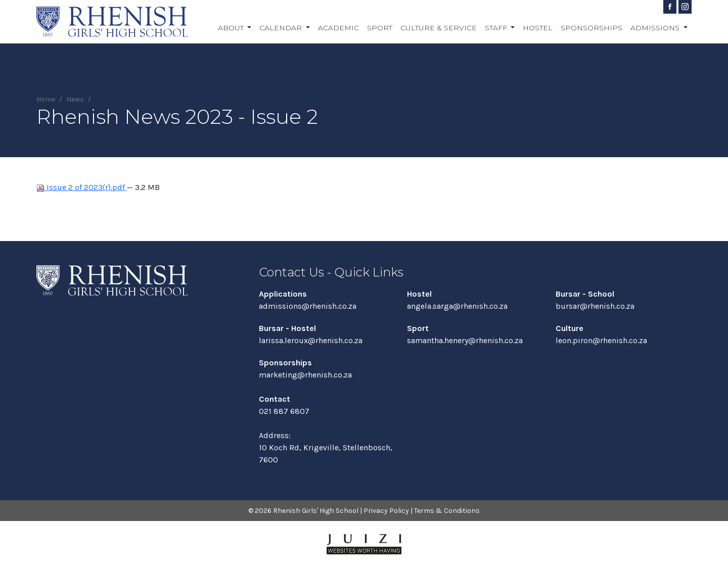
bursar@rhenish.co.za (595, 306)
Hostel (538, 28)
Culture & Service (439, 28)
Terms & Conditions (447, 511)
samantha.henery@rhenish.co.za (465, 340)
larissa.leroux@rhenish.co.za (311, 340)
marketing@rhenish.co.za (305, 375)
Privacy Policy (386, 511)
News (75, 99)
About (232, 28)
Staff (497, 28)
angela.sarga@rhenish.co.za (457, 306)
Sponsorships (591, 28)
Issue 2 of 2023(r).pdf (82, 187)
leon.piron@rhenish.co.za (601, 340)
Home (46, 99)
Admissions (656, 28)
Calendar (282, 28)
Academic (338, 28)
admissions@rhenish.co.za (308, 306)
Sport (380, 28)
